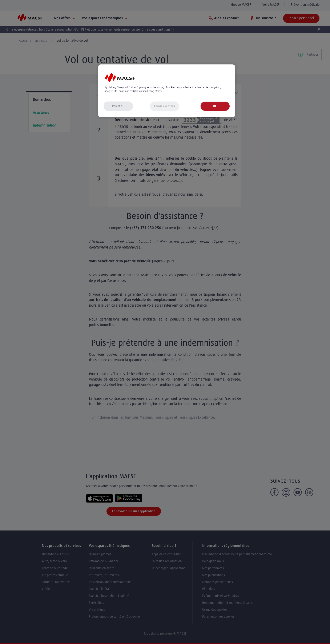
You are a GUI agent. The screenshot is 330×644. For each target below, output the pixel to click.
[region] (167, 91)
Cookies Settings (164, 106)
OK (215, 106)
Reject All (118, 106)
